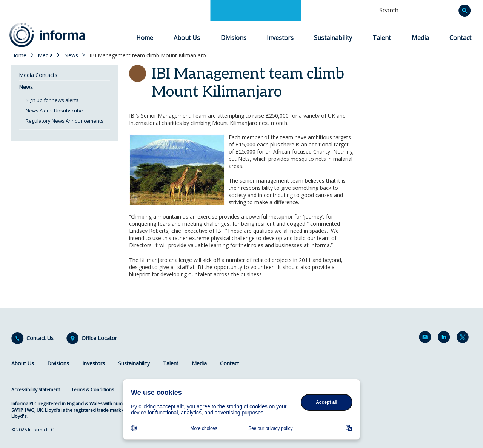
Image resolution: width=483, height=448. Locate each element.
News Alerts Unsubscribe (54, 111)
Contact (460, 38)
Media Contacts (38, 75)
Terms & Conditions (93, 390)
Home (145, 38)
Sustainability (333, 38)
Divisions (234, 38)
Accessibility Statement (36, 390)
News (71, 55)
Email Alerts (426, 339)
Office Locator (99, 338)
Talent (382, 38)
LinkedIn (445, 339)
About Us (187, 38)
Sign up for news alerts (52, 100)
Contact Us (40, 338)
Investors (280, 38)
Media (420, 38)
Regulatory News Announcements (65, 121)
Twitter (464, 339)
